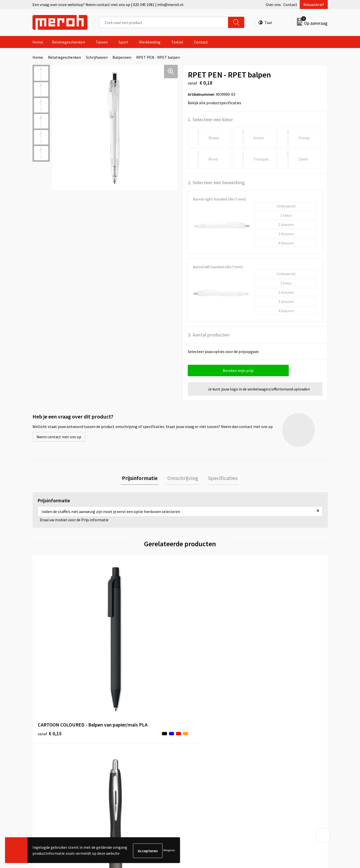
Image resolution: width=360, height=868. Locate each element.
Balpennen (122, 57)
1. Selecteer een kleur (210, 119)
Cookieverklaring (274, 741)
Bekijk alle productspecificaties (216, 103)
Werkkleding (150, 42)
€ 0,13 (123, 650)
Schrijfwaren (97, 57)
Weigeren (169, 851)
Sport (123, 42)
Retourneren (197, 734)
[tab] (142, 479)
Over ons (273, 4)
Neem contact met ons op (59, 437)
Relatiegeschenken (68, 42)
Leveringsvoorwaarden (279, 734)
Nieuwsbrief (314, 4)
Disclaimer (268, 756)
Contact (290, 4)
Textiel (177, 42)
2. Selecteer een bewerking (216, 182)
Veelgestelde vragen (130, 741)
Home (38, 42)
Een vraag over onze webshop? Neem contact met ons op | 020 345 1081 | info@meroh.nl (108, 4)
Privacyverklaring (274, 749)
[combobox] (164, 22)
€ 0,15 (50, 650)
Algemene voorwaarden (279, 726)
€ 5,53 (197, 642)
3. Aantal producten (209, 335)
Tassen (102, 42)
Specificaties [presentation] (220, 478)
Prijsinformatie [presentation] (142, 478)
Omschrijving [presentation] (183, 478)
